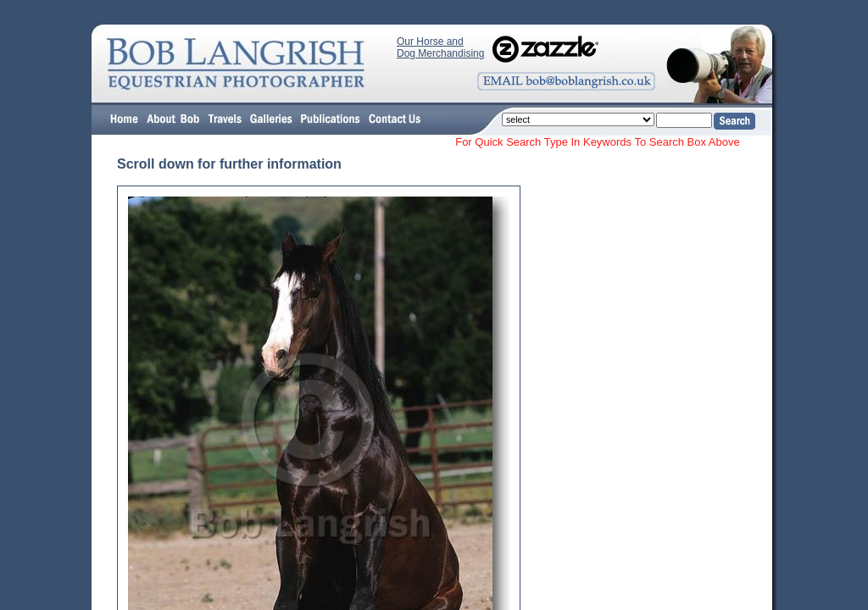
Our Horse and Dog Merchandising (440, 47)
